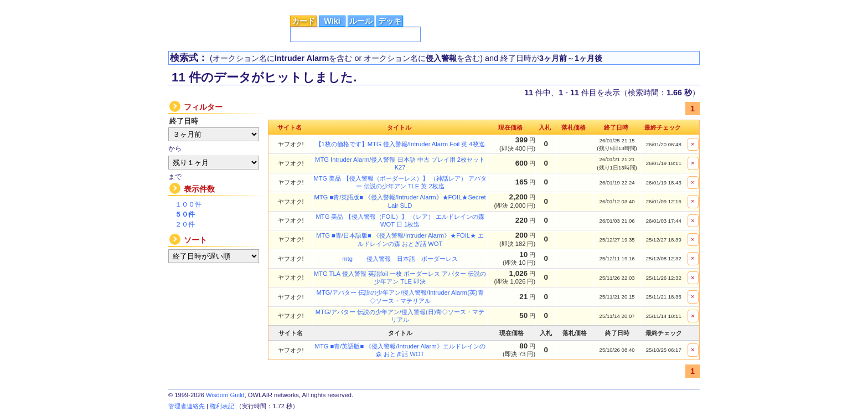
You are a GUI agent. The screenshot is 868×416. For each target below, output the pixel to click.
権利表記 (222, 406)
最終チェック (663, 127)
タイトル (399, 127)
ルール (361, 21)
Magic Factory (556, 5)
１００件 (188, 204)
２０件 (185, 224)
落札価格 (573, 127)
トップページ (198, 5)
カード (303, 21)
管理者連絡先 (187, 406)
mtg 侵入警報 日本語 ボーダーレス (400, 259)
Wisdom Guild (225, 395)
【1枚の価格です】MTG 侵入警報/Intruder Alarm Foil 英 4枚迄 (400, 144)
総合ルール (354, 5)
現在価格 (510, 127)
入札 (545, 127)
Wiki (332, 21)
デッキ (390, 21)
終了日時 (616, 127)
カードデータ (252, 5)
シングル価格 (305, 5)
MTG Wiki (507, 5)
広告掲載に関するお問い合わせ (650, 6)
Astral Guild (463, 5)
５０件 (185, 214)
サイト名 (290, 127)
